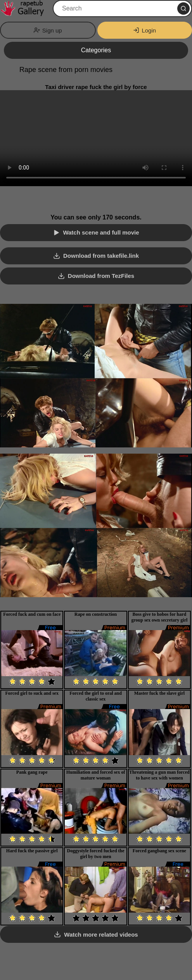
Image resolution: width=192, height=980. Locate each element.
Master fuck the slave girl (159, 693)
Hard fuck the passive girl (32, 851)
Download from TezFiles (101, 276)
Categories (96, 50)
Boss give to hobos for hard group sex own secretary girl (159, 617)
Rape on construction (96, 614)
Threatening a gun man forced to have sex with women (159, 775)
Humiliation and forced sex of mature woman (96, 775)
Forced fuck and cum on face (32, 614)
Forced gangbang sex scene (159, 851)
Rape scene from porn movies (66, 70)
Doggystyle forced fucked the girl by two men (95, 854)
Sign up (48, 30)
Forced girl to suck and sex (32, 693)
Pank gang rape (32, 772)
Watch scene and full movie (101, 232)
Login (144, 30)
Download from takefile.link (101, 256)
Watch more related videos (101, 935)
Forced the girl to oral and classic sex (96, 696)
